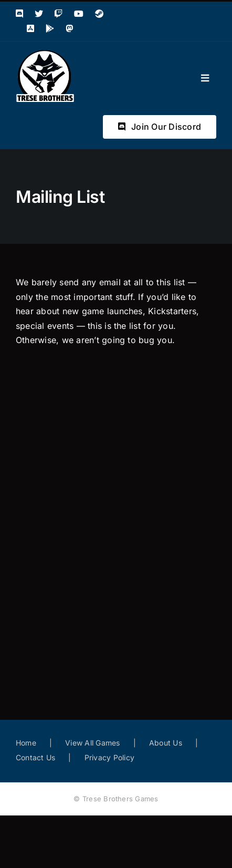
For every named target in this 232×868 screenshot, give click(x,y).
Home (26, 743)
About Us (166, 743)
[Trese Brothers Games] (45, 53)
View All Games (92, 743)
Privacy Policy (109, 757)
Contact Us (35, 757)
